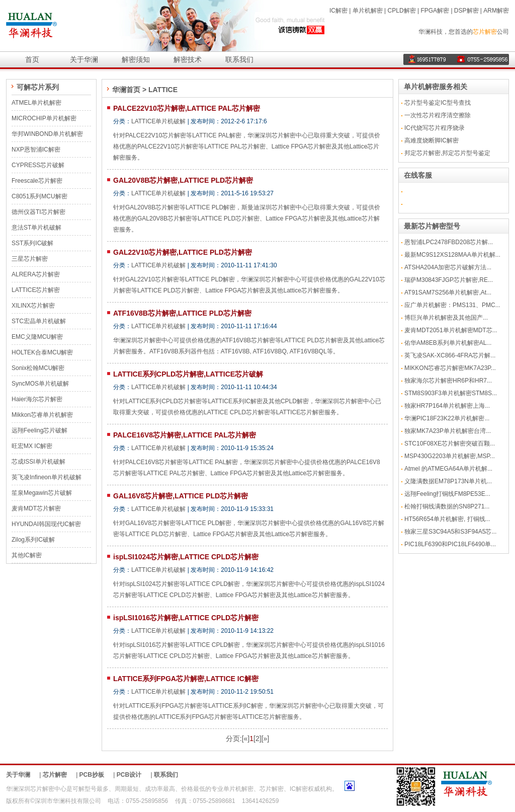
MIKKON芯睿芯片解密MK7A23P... (450, 368)
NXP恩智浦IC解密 (36, 150)
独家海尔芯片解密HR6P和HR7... (448, 381)
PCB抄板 (92, 775)
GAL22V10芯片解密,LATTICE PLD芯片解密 (183, 252)
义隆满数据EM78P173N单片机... (448, 481)
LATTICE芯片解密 (36, 290)
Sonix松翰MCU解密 (38, 368)
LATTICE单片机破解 (158, 121)
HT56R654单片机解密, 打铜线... (447, 519)
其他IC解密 (27, 555)
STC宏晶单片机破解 (39, 321)
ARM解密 (496, 11)
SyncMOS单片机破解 (40, 384)
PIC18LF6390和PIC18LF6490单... (450, 544)
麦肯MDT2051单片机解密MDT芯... (451, 330)
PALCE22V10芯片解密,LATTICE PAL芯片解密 (187, 108)
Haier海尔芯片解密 (37, 399)
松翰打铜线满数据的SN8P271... (447, 506)
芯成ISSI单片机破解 (38, 462)
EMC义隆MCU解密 (37, 337)
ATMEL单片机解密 (36, 103)
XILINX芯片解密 (33, 306)
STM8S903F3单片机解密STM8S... (451, 393)
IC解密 (338, 11)
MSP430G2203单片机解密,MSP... (450, 456)
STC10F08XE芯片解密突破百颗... (450, 444)
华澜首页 (126, 90)
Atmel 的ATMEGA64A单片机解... (448, 469)
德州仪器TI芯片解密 (38, 212)
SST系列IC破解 (32, 243)
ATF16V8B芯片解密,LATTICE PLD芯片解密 (182, 313)
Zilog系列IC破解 (33, 540)
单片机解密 (368, 11)
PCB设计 (129, 775)
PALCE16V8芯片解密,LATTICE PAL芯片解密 (185, 435)
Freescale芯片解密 (37, 181)
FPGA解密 (435, 11)
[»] (266, 739)
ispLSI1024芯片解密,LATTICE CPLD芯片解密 (186, 557)
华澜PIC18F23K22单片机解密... (447, 418)
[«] (246, 739)
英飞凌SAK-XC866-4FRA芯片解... (450, 355)
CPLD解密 (402, 11)
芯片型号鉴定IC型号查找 (438, 103)
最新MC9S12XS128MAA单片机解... (452, 255)
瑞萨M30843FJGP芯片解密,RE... (449, 280)
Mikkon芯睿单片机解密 (42, 415)
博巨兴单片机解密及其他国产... (446, 318)
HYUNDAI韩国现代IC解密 (46, 524)
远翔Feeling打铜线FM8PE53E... (447, 494)
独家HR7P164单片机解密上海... (447, 406)
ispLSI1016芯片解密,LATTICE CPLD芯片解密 (186, 618)
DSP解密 (466, 11)
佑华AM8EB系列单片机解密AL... (448, 343)
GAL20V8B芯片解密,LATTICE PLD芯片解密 (183, 180)
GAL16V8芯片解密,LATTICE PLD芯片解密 (181, 496)
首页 (32, 59)
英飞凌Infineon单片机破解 (47, 477)
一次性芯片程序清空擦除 (438, 115)
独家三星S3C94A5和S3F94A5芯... (450, 532)
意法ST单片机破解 (36, 228)
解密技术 (188, 59)
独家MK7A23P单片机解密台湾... (448, 431)
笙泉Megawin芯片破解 (42, 493)
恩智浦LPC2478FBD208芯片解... (449, 242)
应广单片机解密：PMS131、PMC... (452, 305)
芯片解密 (485, 32)
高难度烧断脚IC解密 (432, 140)
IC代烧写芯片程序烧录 (435, 128)
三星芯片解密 (30, 259)
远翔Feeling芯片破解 (39, 430)
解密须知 (136, 59)
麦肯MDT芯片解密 (36, 508)
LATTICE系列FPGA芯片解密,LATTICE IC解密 (186, 679)
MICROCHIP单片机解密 (44, 118)
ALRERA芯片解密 (36, 274)
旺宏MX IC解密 (32, 446)
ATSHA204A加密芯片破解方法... (448, 267)
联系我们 (239, 59)
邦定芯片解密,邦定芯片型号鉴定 (447, 153)
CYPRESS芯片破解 (38, 165)
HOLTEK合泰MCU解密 (42, 352)
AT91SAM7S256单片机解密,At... (448, 292)
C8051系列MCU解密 (39, 196)
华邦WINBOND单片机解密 (47, 134)
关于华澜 (84, 59)
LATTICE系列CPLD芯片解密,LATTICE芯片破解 (188, 374)
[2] (257, 739)
